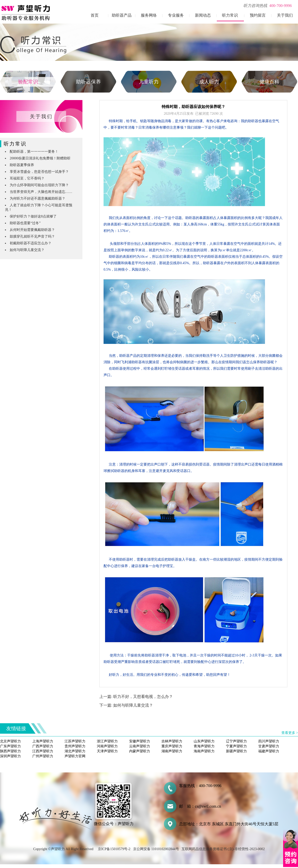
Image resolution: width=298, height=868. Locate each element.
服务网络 (149, 15)
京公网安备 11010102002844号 (156, 849)
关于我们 (285, 15)
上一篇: (106, 697)
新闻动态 (203, 15)
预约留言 (258, 15)
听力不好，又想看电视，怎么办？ (143, 697)
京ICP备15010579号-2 (114, 849)
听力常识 (230, 15)
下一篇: (106, 705)
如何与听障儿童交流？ (133, 705)
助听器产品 (122, 15)
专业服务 (176, 15)
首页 (95, 15)
